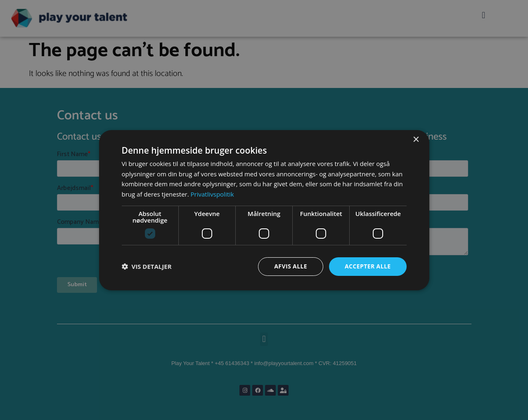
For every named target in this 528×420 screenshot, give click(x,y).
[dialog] (264, 210)
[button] (147, 266)
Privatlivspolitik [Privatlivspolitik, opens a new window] (212, 194)
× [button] (416, 139)
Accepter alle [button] (368, 266)
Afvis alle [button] (291, 266)
